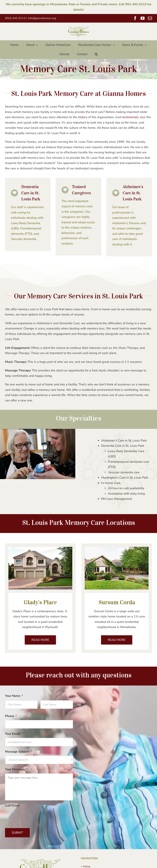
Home (87, 866)
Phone (11, 716)
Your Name (14, 696)
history (83, 117)
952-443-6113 (136, 4)
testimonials (130, 117)
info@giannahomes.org (42, 18)
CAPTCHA (12, 806)
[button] (96, 54)
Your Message (16, 769)
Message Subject (18, 752)
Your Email (14, 734)
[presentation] (31, 816)
